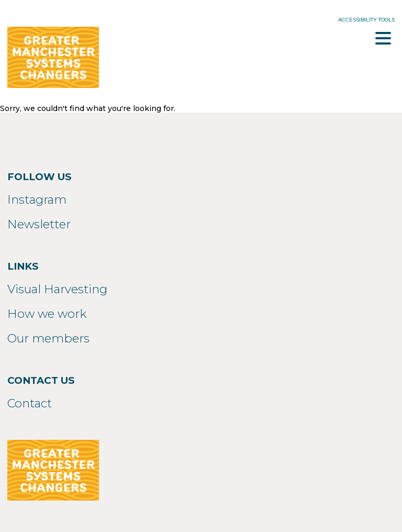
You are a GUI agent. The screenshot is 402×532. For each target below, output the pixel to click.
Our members (48, 338)
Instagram (37, 199)
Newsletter (39, 224)
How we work (47, 314)
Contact (30, 403)
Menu (383, 38)
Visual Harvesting (57, 289)
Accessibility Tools (366, 20)
